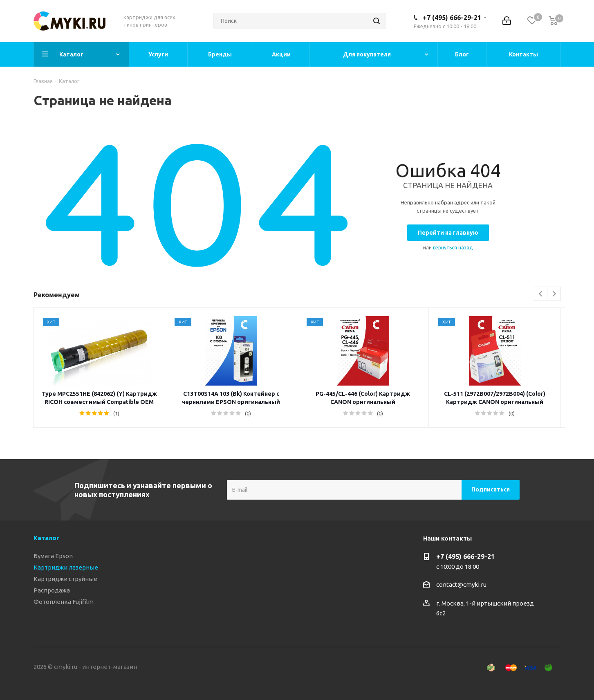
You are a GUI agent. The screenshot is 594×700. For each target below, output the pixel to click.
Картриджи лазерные (66, 567)
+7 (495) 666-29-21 (452, 18)
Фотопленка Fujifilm (64, 602)
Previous (541, 294)
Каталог (46, 538)
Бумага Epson (53, 556)
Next (554, 294)
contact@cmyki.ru (461, 584)
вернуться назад (453, 248)
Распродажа (52, 590)
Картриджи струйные (65, 579)
